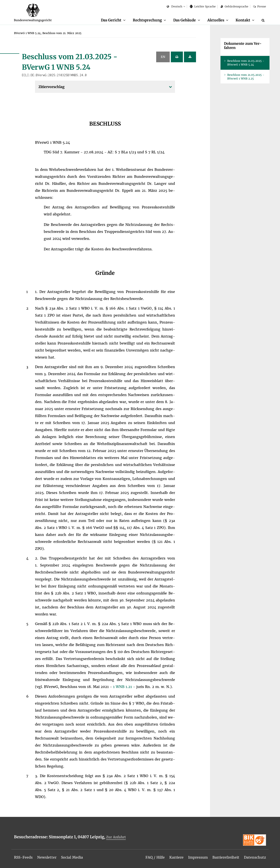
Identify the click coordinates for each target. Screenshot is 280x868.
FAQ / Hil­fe (155, 858)
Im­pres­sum (198, 858)
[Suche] (264, 20)
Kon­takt (243, 20)
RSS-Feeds (24, 858)
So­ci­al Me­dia (73, 858)
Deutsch (174, 7)
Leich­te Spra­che (203, 6)
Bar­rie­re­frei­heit (226, 858)
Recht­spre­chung (147, 20)
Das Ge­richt (111, 20)
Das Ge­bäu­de (184, 20)
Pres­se (260, 6)
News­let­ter (47, 858)
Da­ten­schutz (255, 858)
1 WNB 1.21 (123, 687)
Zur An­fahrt (116, 837)
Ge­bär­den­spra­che (234, 6)
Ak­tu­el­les (216, 20)
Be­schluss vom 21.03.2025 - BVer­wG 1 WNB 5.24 (246, 63)
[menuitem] (113, 20)
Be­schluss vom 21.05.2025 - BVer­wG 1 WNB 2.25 (246, 77)
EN (163, 57)
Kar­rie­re (176, 858)
